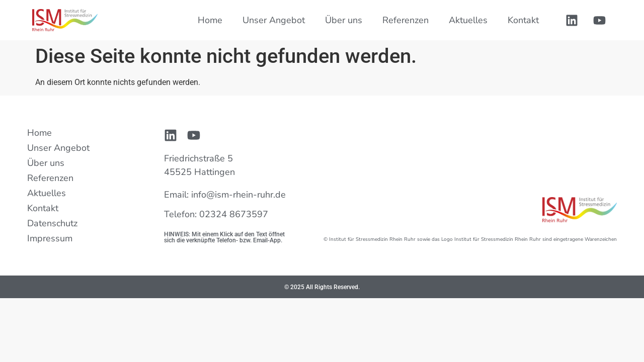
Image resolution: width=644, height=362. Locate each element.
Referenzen (406, 20)
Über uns (344, 20)
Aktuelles (468, 20)
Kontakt (523, 20)
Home (210, 20)
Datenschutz (52, 223)
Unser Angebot (274, 20)
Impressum (50, 238)
